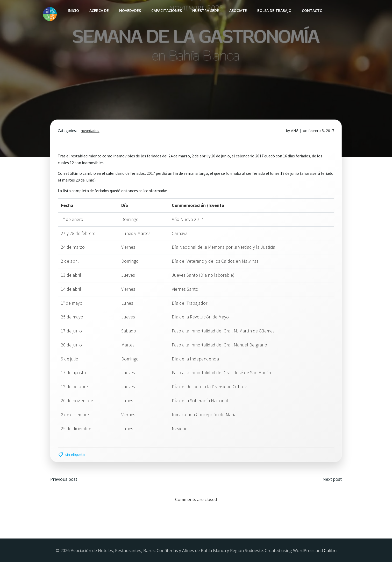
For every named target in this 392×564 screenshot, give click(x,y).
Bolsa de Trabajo (274, 11)
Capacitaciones (166, 11)
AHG (294, 132)
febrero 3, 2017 (321, 132)
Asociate (238, 11)
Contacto (312, 11)
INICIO (73, 11)
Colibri (330, 553)
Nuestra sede (205, 11)
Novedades (130, 11)
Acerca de (99, 11)
